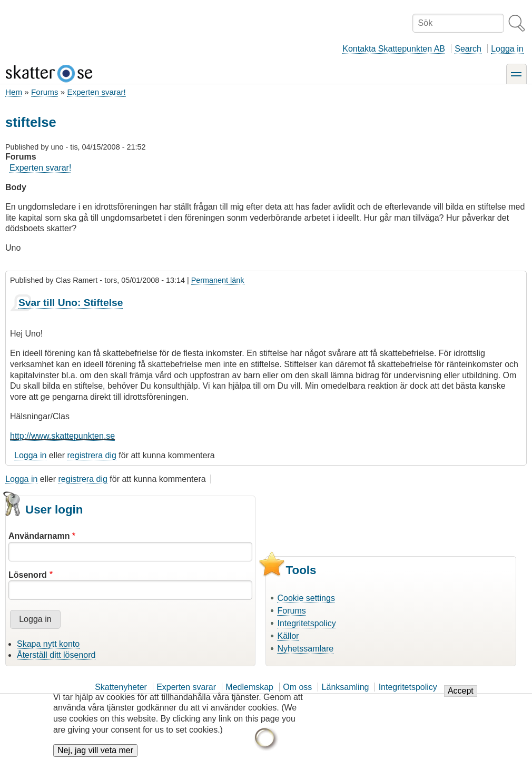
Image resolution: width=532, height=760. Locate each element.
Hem (14, 92)
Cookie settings (306, 598)
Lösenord (28, 575)
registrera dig (92, 455)
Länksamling (346, 687)
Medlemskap (249, 687)
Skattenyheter (121, 687)
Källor (288, 636)
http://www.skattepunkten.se (62, 436)
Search (468, 49)
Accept (461, 698)
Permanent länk (218, 280)
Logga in (507, 49)
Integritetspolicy (306, 623)
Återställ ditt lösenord (56, 655)
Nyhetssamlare (305, 649)
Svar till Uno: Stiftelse (71, 303)
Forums (45, 92)
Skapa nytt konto (48, 644)
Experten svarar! (96, 92)
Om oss (297, 687)
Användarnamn (39, 536)
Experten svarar (186, 687)
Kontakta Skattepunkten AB (394, 49)
